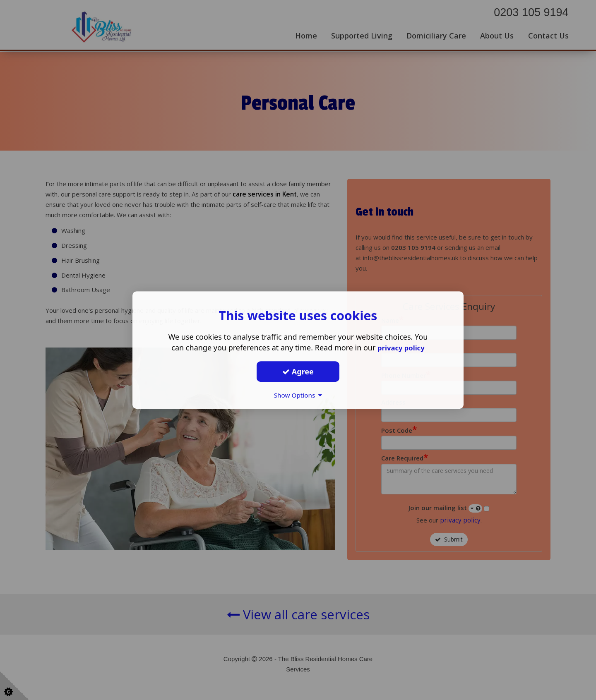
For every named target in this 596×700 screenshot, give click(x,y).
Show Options (298, 395)
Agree (298, 372)
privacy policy (401, 348)
